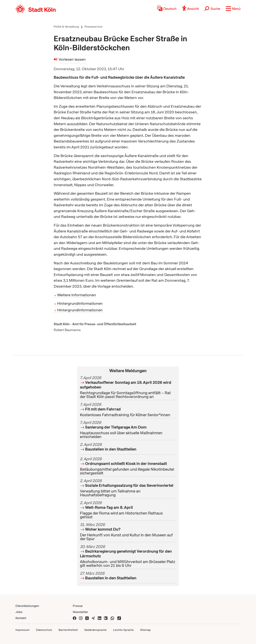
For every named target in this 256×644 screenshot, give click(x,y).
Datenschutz (44, 630)
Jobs (19, 612)
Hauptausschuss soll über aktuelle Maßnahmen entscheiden (128, 430)
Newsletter (80, 612)
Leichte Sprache (123, 630)
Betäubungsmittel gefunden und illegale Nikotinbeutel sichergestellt (128, 466)
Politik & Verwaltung (66, 27)
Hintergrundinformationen (80, 303)
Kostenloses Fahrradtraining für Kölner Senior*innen (128, 410)
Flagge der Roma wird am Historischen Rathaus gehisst (128, 510)
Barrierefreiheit (68, 630)
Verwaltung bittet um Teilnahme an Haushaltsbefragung (128, 488)
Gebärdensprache (95, 630)
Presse (78, 606)
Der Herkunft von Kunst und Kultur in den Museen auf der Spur (128, 532)
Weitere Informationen (77, 295)
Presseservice (94, 27)
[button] (233, 9)
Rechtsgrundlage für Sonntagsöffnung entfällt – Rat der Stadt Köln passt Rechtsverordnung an (128, 387)
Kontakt (21, 618)
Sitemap (145, 630)
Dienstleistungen (27, 606)
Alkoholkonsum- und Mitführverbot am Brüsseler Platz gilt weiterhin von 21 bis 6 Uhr (128, 556)
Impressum (22, 630)
